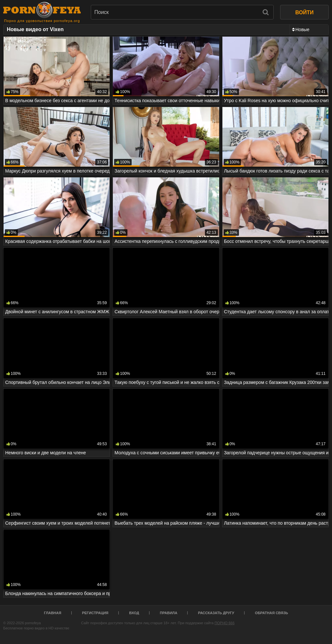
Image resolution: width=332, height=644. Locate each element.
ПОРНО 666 (225, 623)
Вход (134, 613)
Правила (169, 613)
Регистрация (95, 613)
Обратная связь (271, 613)
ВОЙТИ (304, 12)
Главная (53, 613)
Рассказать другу (216, 613)
